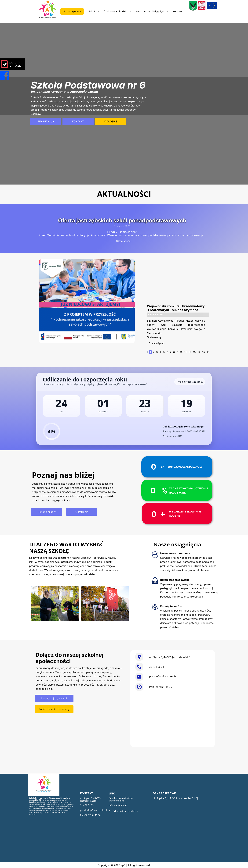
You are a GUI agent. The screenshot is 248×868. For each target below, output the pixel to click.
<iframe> (173, 720)
